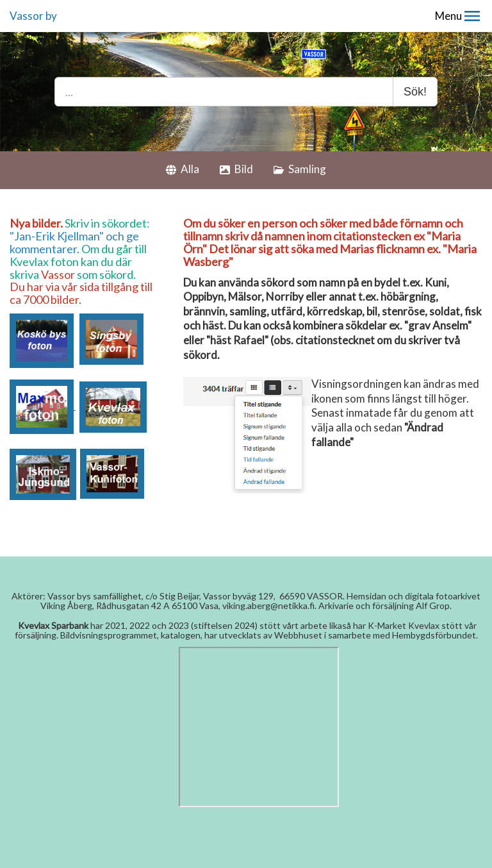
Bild (236, 169)
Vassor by (33, 16)
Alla (183, 169)
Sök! (415, 92)
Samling (300, 169)
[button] (472, 16)
